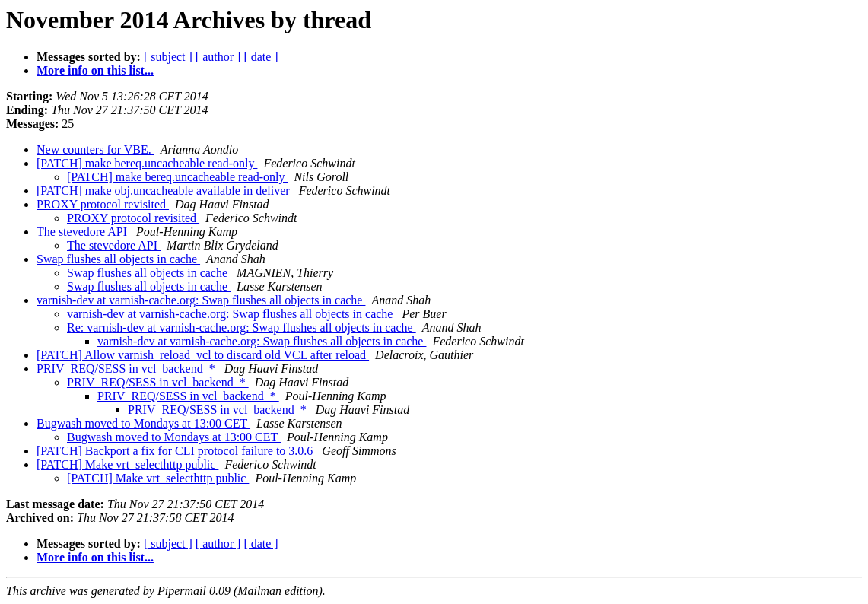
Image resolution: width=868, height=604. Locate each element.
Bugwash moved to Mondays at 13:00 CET (143, 423)
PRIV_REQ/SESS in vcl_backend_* (127, 369)
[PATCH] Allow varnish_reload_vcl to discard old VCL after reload (203, 355)
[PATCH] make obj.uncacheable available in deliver (165, 191)
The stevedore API (83, 232)
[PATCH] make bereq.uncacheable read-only (147, 163)
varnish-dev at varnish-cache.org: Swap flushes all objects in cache (201, 300)
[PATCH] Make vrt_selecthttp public (127, 464)
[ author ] (218, 57)
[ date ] (261, 57)
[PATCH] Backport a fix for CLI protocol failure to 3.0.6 (176, 451)
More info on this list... (95, 70)
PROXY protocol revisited (103, 204)
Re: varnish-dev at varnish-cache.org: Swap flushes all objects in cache (242, 327)
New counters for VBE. (95, 149)
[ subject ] (168, 57)
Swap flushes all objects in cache (118, 259)
